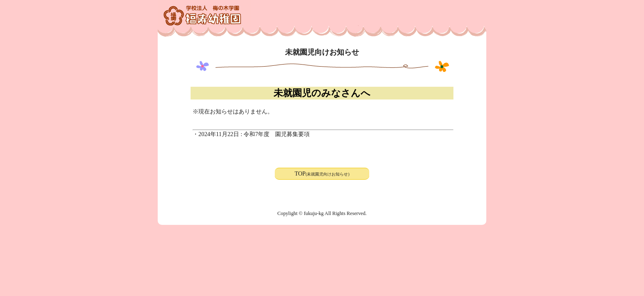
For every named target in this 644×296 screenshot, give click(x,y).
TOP (322, 173)
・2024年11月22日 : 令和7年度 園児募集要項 (251, 134)
